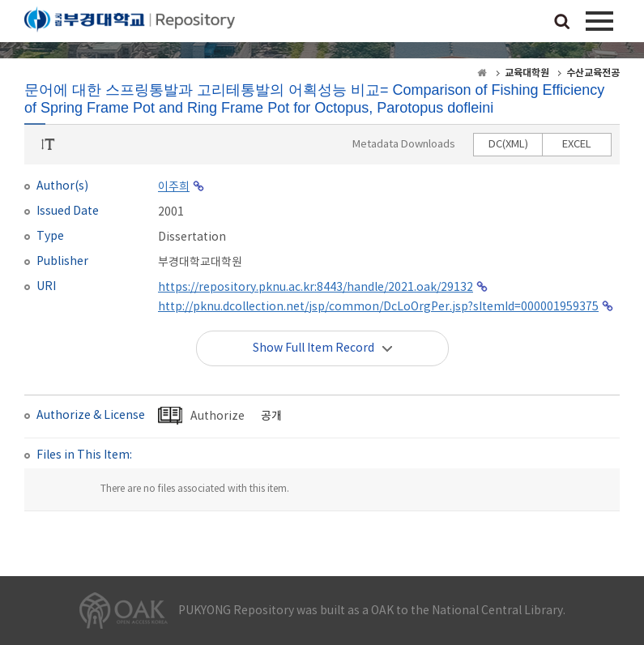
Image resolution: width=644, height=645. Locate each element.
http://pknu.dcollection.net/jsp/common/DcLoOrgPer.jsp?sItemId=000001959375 (378, 307)
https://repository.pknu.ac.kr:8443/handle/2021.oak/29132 (316, 288)
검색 (562, 23)
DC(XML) (508, 145)
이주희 (174, 187)
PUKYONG (130, 24)
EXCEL (577, 145)
